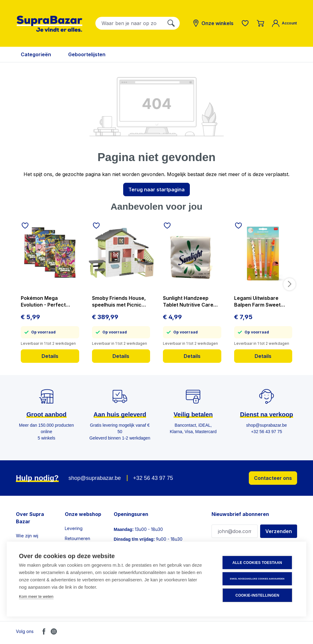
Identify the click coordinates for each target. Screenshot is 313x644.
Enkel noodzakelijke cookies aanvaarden (257, 579)
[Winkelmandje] (260, 23)
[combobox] (129, 23)
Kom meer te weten (36, 596)
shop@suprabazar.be (95, 478)
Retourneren (77, 538)
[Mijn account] (284, 23)
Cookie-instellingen (257, 595)
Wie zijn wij (27, 536)
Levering (74, 528)
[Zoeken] (171, 23)
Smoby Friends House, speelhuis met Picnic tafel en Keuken (119, 302)
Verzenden (279, 531)
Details (50, 356)
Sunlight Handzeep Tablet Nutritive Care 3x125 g (188, 302)
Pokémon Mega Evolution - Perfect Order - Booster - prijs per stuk (47, 302)
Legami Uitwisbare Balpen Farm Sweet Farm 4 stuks (257, 302)
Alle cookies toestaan (257, 563)
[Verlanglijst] (245, 23)
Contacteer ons (273, 478)
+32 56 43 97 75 (153, 478)
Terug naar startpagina (156, 190)
